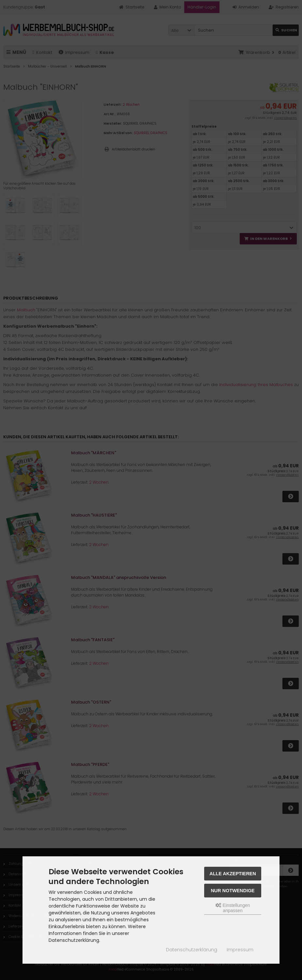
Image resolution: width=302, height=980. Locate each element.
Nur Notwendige (233, 891)
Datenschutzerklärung (192, 950)
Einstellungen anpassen (233, 908)
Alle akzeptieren (233, 874)
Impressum (240, 950)
